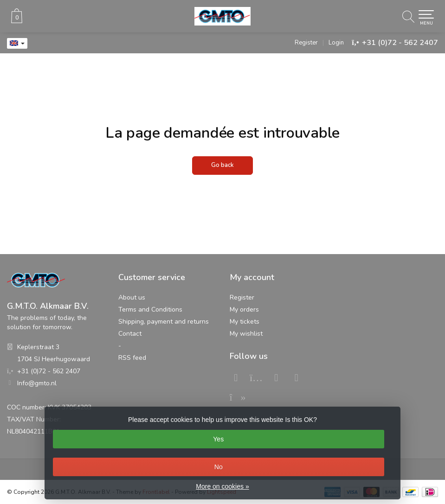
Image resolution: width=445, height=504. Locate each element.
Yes (218, 439)
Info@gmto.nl (37, 383)
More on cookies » (222, 486)
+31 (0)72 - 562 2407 (400, 43)
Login (336, 43)
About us (132, 297)
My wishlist (246, 334)
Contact (130, 334)
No (219, 467)
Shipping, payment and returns (164, 322)
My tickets (245, 322)
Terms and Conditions (150, 309)
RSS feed (132, 358)
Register (306, 43)
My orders (244, 309)
